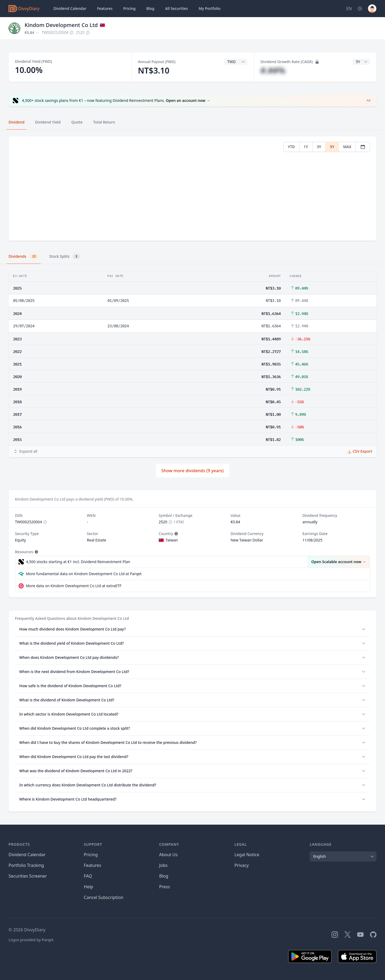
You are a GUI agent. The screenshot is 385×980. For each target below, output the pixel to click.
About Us (168, 855)
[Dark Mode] (360, 9)
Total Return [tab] (104, 122)
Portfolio (210, 9)
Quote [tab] (77, 122)
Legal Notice (247, 855)
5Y (332, 147)
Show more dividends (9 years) (193, 471)
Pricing (129, 8)
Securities (176, 9)
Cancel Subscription (104, 897)
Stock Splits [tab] (65, 256)
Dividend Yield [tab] (48, 122)
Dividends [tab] (24, 256)
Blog (164, 876)
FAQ (88, 876)
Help (89, 887)
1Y (306, 147)
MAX (347, 147)
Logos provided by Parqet (31, 940)
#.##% (273, 70)
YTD (291, 147)
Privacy (242, 865)
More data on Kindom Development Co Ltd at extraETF (74, 586)
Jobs (163, 865)
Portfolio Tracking (26, 865)
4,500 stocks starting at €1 (78, 562)
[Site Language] (349, 9)
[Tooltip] (176, 534)
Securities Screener (28, 876)
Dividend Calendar (70, 8)
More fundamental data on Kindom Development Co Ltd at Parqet (84, 574)
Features (105, 8)
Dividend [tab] (16, 122)
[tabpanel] (192, 189)
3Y (319, 147)
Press (164, 887)
